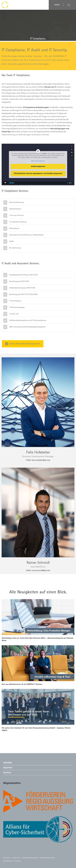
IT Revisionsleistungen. (17, 307)
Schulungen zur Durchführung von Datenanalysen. (26, 235)
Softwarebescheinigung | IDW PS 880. (22, 288)
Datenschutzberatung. (17, 202)
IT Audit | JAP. (14, 314)
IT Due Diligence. (15, 301)
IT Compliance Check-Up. (18, 222)
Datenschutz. (17, 858)
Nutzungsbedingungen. (30, 858)
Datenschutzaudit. (15, 209)
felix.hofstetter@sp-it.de (41, 460)
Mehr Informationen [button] (38, 161)
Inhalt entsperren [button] (38, 166)
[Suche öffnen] (69, 5)
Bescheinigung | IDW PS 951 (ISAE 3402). (24, 294)
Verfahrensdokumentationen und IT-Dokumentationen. (28, 320)
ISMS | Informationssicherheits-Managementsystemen (27, 327)
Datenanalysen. (14, 228)
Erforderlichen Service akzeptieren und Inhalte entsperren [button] (38, 174)
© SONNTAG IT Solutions (12, 861)
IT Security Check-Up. (17, 215)
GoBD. (11, 241)
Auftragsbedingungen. (47, 858)
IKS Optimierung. (15, 248)
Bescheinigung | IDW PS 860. (19, 281)
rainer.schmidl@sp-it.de (41, 571)
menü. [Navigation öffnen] (57, 5)
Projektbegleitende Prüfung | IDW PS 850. (24, 275)
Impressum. (7, 858)
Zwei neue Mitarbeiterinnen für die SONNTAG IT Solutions (22, 684)
